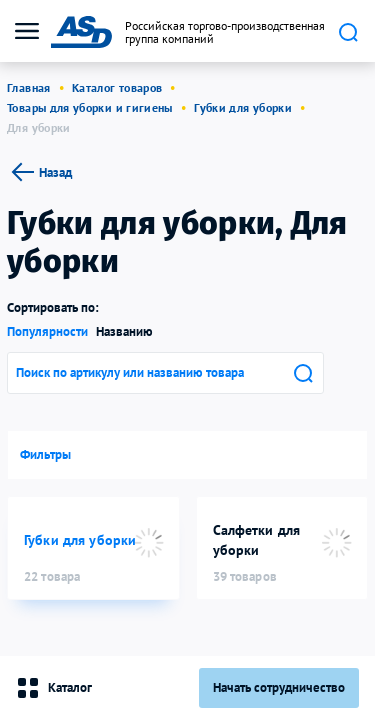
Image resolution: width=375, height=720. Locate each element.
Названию (124, 331)
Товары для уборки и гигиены (90, 107)
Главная (29, 87)
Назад (39, 172)
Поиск (348, 32)
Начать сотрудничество (279, 687)
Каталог (54, 688)
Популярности (47, 331)
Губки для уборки (243, 107)
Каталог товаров (117, 87)
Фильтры (45, 454)
